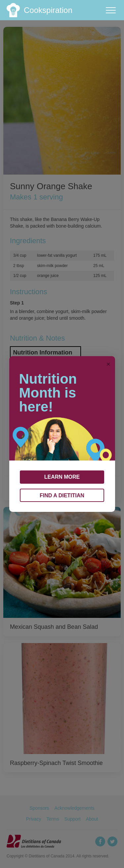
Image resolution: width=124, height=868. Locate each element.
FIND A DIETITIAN (62, 495)
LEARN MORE (62, 477)
